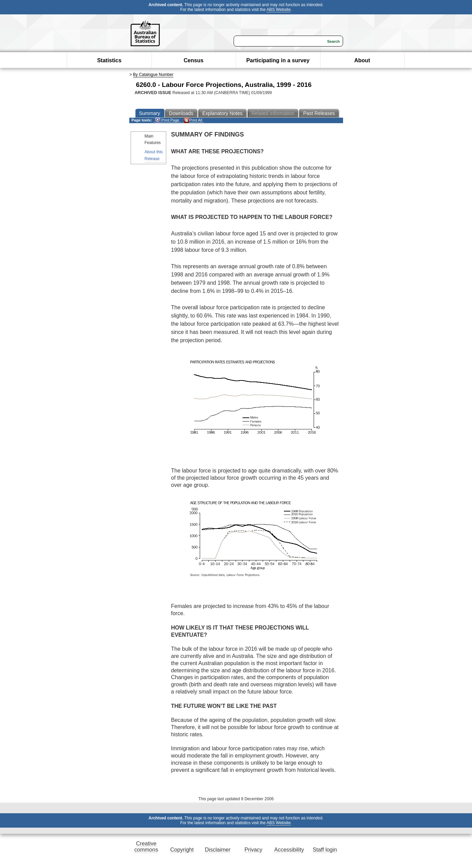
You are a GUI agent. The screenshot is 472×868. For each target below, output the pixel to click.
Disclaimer (218, 850)
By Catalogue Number (153, 75)
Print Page (167, 120)
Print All (193, 120)
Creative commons (146, 847)
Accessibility (289, 850)
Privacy (253, 850)
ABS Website (278, 10)
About (362, 60)
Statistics (109, 60)
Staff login (325, 850)
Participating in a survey (278, 60)
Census (194, 60)
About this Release (154, 155)
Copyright (182, 850)
